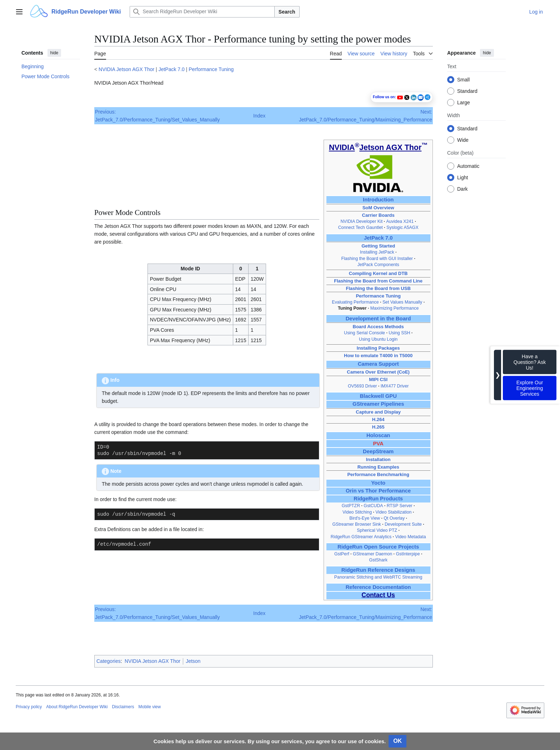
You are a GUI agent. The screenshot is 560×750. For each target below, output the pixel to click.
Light (462, 177)
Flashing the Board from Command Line (378, 281)
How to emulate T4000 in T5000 (378, 356)
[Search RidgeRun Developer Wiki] (202, 12)
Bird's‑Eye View (365, 518)
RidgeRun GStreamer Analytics (361, 537)
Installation (378, 459)
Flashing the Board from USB (378, 288)
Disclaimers (123, 707)
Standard (467, 91)
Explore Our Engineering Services (530, 388)
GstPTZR (351, 506)
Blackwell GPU (378, 396)
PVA (378, 444)
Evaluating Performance (355, 302)
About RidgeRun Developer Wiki (77, 707)
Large (464, 102)
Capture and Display (378, 412)
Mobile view (149, 707)
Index (259, 116)
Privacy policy (29, 707)
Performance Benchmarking (378, 474)
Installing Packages (378, 348)
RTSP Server (400, 506)
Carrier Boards (378, 215)
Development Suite (403, 524)
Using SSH (399, 333)
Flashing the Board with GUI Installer (377, 259)
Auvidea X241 (400, 221)
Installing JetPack (377, 252)
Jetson (193, 661)
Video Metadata (410, 537)
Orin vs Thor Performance (378, 491)
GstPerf (342, 554)
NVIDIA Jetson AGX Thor (126, 69)
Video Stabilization (393, 512)
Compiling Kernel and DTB (378, 273)
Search (287, 12)
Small (463, 80)
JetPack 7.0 (172, 69)
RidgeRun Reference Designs (378, 570)
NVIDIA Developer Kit (361, 221)
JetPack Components (378, 265)
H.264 (378, 419)
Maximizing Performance (394, 308)
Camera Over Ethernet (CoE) (378, 372)
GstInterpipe (408, 554)
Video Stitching (357, 512)
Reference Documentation (378, 587)
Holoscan (378, 435)
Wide (463, 140)
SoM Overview (378, 208)
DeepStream (378, 451)
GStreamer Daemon (372, 554)
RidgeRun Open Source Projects (378, 547)
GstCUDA (373, 506)
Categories (109, 661)
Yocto (378, 483)
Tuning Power (352, 308)
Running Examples (378, 467)
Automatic (468, 166)
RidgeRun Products (378, 499)
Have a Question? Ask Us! (530, 362)
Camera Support (378, 364)
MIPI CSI (378, 379)
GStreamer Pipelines (378, 404)
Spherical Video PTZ (377, 530)
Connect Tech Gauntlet (361, 227)
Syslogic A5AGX (402, 227)
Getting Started (378, 246)
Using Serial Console (364, 333)
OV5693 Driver (362, 386)
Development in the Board (378, 319)
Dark (462, 189)
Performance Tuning (211, 69)
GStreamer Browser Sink (356, 524)
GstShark (378, 560)
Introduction (378, 200)
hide (54, 53)
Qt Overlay (394, 518)
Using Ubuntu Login (378, 339)
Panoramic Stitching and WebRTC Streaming (378, 577)
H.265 (378, 427)
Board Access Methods (378, 327)
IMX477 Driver (395, 386)
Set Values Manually (402, 302)
